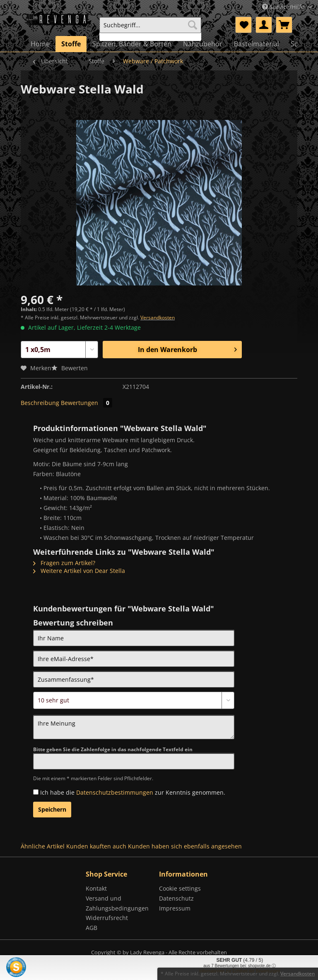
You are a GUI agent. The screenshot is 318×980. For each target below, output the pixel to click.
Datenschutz (176, 898)
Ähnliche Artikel (43, 846)
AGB (92, 928)
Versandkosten (158, 317)
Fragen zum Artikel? (64, 563)
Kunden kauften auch (96, 846)
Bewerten (70, 368)
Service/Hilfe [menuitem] (284, 7)
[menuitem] (150, 29)
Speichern (52, 809)
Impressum (175, 908)
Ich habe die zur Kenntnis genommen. (133, 792)
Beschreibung (40, 403)
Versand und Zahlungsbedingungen (117, 903)
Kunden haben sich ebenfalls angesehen (185, 846)
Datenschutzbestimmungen (115, 792)
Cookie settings (180, 888)
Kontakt (96, 888)
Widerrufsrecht (107, 918)
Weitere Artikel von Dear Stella (79, 571)
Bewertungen (87, 403)
